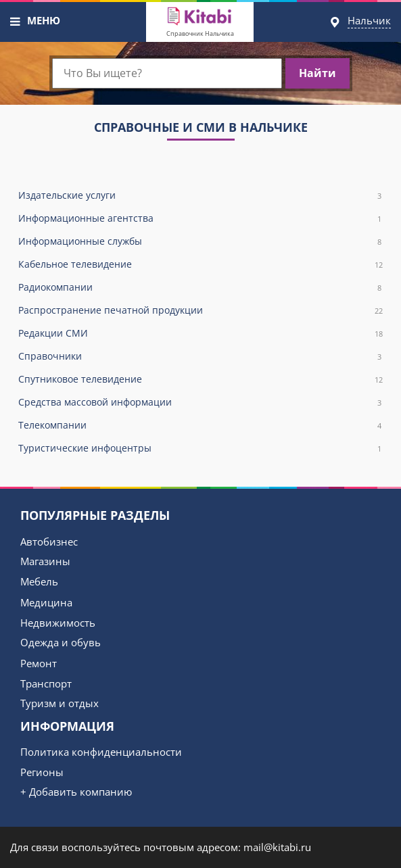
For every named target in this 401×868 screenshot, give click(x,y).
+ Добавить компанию (76, 792)
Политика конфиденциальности (101, 752)
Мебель (39, 581)
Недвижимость (58, 623)
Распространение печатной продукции (200, 311)
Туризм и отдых (60, 703)
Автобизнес (49, 541)
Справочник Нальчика (200, 33)
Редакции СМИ (200, 334)
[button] (16, 22)
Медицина (46, 602)
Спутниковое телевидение (200, 380)
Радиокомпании (200, 288)
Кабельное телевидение (200, 265)
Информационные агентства (200, 219)
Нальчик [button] (369, 20)
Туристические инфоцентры (200, 449)
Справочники (200, 357)
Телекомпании (200, 426)
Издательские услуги (200, 196)
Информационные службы (200, 242)
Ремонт (39, 663)
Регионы (42, 772)
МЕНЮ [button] (44, 20)
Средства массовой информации (200, 403)
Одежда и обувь (61, 642)
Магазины (45, 561)
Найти (317, 73)
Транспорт (46, 683)
